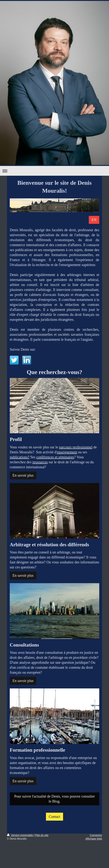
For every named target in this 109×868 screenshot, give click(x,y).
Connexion (96, 835)
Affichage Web (94, 839)
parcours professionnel (76, 447)
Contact (54, 817)
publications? (20, 457)
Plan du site (42, 835)
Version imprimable (20, 835)
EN (94, 220)
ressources (40, 462)
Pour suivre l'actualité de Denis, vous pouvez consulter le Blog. (55, 799)
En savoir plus (23, 475)
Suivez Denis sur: (23, 349)
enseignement (67, 452)
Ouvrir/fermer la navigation (54, 171)
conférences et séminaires (55, 457)
